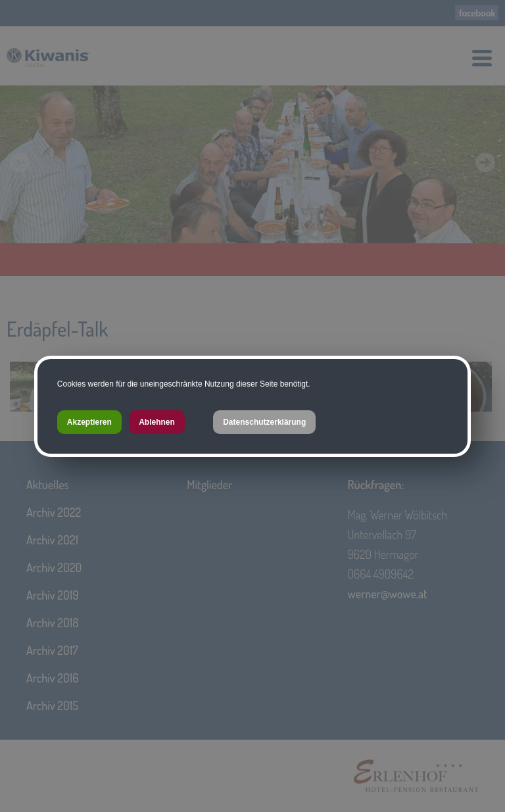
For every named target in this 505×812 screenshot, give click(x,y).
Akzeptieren (89, 422)
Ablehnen (157, 422)
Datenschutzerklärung (264, 422)
